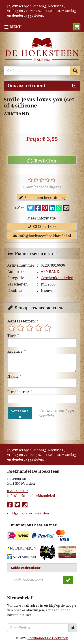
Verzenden (20, 414)
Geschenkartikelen (57, 278)
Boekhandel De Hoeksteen (48, 638)
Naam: (13, 376)
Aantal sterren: (22, 321)
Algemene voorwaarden (30, 513)
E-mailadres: (18, 392)
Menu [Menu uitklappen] (16, 27)
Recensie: (15, 351)
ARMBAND (50, 272)
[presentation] (36, 430)
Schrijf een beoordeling (42, 198)
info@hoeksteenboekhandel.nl (42, 236)
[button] (77, 27)
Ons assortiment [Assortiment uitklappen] (27, 86)
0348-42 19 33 (42, 226)
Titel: (12, 336)
